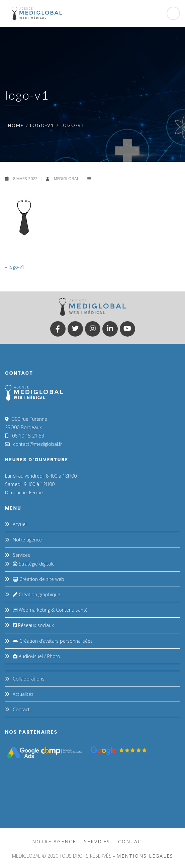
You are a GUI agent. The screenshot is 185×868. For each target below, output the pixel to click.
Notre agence (27, 540)
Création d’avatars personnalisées (53, 641)
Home (16, 125)
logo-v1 (42, 125)
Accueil (20, 524)
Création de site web (38, 579)
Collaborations (29, 679)
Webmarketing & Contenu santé (50, 610)
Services (21, 555)
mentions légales (145, 856)
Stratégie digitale (34, 564)
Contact (21, 709)
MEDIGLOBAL (67, 179)
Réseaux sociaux (33, 625)
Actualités (23, 694)
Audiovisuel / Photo (36, 656)
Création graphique (36, 594)
